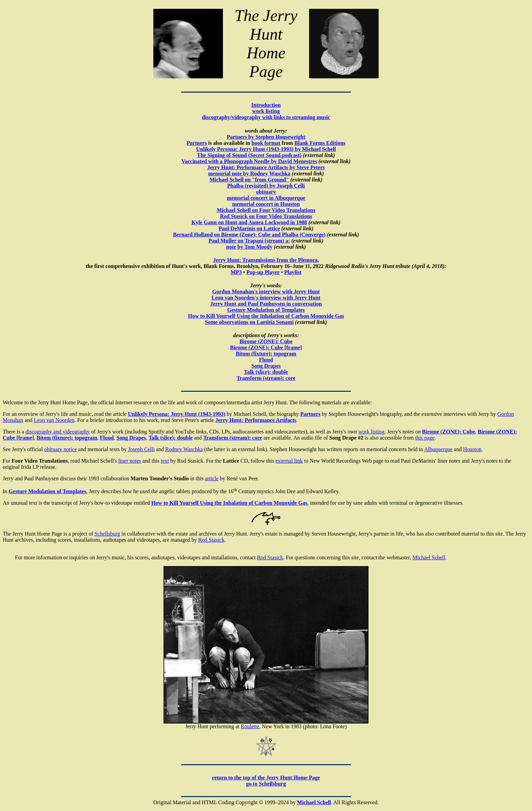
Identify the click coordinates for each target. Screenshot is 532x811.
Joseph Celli (141, 449)
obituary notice (60, 449)
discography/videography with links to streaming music (266, 117)
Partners (197, 143)
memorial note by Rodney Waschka (249, 173)
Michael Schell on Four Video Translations (266, 210)
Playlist (293, 272)
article (212, 478)
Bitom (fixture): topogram (266, 354)
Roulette (250, 726)
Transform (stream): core (233, 438)
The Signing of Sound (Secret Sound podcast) (249, 155)
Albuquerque (438, 449)
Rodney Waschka (184, 449)
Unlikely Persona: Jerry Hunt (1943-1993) (177, 414)
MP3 (236, 272)
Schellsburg (107, 534)
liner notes (130, 461)
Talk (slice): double (266, 372)
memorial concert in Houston (266, 204)
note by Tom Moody (249, 247)
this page (425, 438)
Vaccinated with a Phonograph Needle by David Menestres (249, 161)
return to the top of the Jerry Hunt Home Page (266, 778)
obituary (266, 192)
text (165, 461)
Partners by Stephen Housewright (266, 137)
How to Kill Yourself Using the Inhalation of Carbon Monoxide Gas (266, 316)
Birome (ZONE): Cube (266, 341)
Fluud (266, 360)
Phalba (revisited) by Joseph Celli (266, 186)
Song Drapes (266, 366)
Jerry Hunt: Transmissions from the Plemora (265, 260)
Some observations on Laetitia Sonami (249, 322)
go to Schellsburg (266, 784)
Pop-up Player (263, 272)
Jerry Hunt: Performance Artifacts (256, 420)
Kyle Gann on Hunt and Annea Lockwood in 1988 (249, 222)
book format (266, 143)
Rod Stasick (211, 540)
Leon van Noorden (54, 420)
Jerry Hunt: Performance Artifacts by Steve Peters (266, 167)
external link (289, 461)
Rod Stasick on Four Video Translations (266, 216)
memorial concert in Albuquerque (266, 198)
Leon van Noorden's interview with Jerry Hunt (266, 298)
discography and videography (58, 432)
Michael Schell (429, 557)
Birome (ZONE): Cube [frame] (266, 347)
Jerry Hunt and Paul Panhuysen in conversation (266, 304)
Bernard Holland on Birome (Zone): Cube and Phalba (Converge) (249, 235)
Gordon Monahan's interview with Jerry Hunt (266, 292)
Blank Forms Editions (320, 143)
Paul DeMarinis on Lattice (249, 228)
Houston (472, 449)
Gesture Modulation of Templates (266, 310)
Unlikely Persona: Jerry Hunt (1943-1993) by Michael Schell (266, 149)
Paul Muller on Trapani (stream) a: (249, 241)
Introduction (266, 105)
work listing (266, 111)
